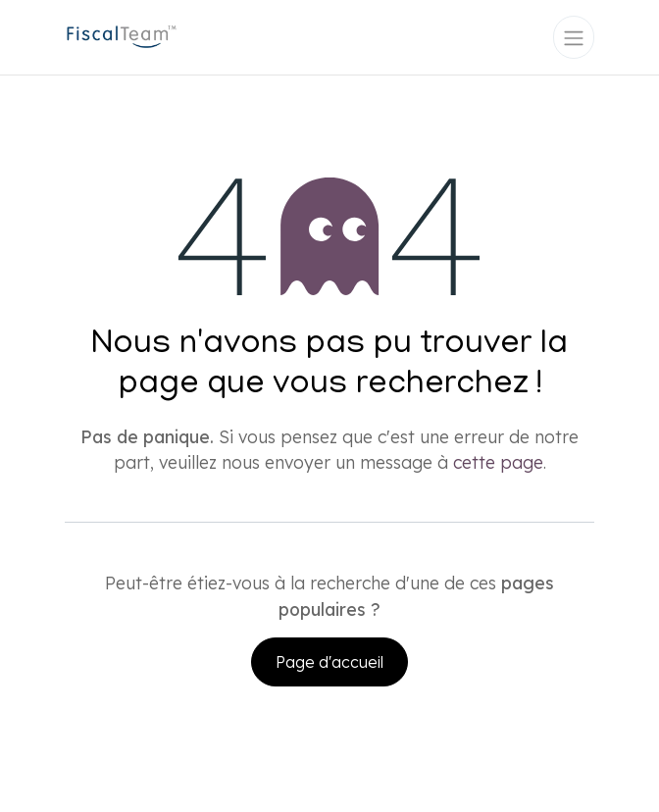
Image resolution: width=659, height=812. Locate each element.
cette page (498, 462)
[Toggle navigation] (574, 37)
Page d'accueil (329, 662)
